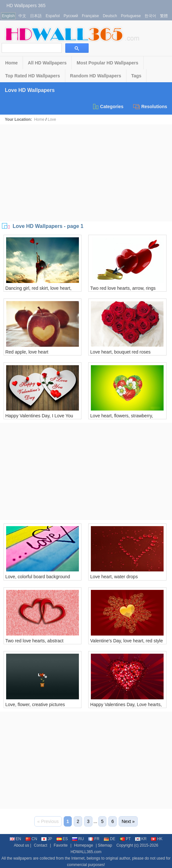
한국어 (150, 16)
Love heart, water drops (114, 577)
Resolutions (150, 107)
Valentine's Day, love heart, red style (127, 641)
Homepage (84, 845)
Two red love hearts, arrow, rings (123, 288)
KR (141, 839)
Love (52, 119)
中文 (22, 16)
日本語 (36, 16)
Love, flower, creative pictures (35, 705)
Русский (71, 16)
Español (53, 16)
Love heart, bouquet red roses (120, 352)
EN (16, 839)
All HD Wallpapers (47, 63)
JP (47, 839)
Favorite (61, 845)
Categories (108, 107)
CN (31, 839)
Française (90, 16)
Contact (41, 845)
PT (125, 839)
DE (110, 839)
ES (62, 839)
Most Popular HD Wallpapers (107, 63)
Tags (136, 76)
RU (78, 839)
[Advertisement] (86, 173)
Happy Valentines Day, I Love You (39, 416)
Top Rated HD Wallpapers (33, 76)
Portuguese (131, 16)
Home (11, 63)
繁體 (164, 16)
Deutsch (110, 16)
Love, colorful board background (38, 577)
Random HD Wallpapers (96, 76)
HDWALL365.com (86, 852)
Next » (128, 821)
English (8, 16)
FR (94, 839)
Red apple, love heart (27, 352)
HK (157, 839)
